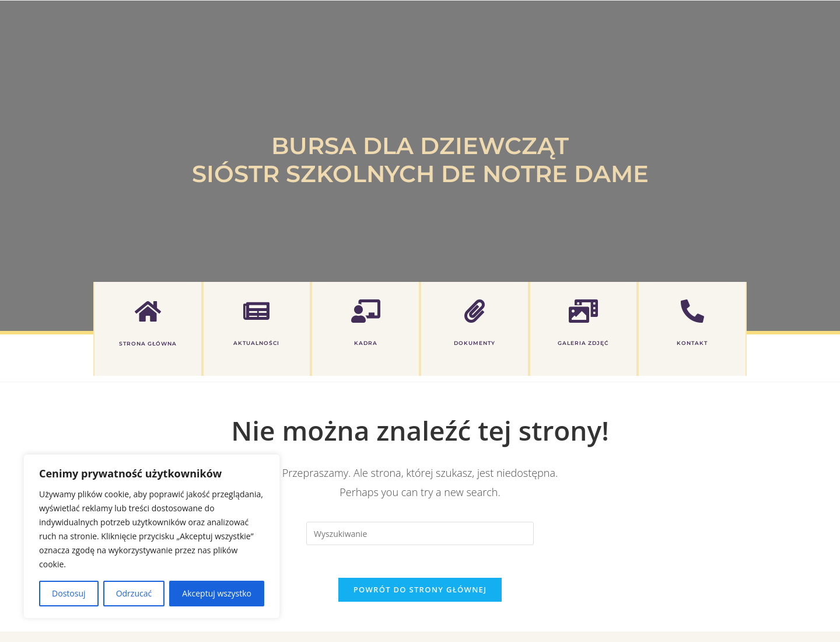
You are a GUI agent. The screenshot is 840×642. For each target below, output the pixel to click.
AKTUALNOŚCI (257, 343)
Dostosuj (69, 593)
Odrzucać (134, 593)
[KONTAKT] (692, 311)
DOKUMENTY (474, 343)
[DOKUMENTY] (474, 311)
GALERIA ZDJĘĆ (583, 343)
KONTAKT (692, 343)
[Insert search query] (420, 533)
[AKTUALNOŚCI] (257, 311)
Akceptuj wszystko (217, 593)
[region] (152, 536)
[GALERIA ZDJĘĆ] (583, 311)
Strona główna (148, 343)
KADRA (365, 343)
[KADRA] (366, 311)
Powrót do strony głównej (420, 592)
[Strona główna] (148, 311)
